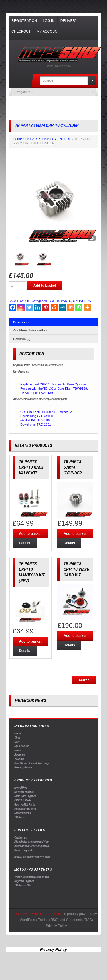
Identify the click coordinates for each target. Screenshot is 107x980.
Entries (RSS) (48, 920)
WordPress (28, 920)
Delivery (69, 21)
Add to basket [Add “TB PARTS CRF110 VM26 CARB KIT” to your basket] (75, 636)
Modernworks (23, 813)
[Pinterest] (46, 307)
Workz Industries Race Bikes (32, 877)
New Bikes (21, 788)
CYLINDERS (62, 139)
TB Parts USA (23, 885)
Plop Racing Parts (25, 809)
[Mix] (71, 307)
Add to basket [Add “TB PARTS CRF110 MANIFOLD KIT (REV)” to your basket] (30, 641)
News (18, 750)
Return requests (24, 850)
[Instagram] (21, 307)
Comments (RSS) (80, 920)
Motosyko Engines (25, 796)
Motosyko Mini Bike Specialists (39, 914)
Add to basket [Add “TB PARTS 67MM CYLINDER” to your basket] (75, 534)
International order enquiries (32, 846)
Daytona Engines (24, 792)
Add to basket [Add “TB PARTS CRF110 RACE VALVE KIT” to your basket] (30, 534)
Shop (17, 738)
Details (24, 543)
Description (22, 322)
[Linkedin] (38, 307)
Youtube (19, 759)
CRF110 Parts (23, 800)
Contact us (21, 838)
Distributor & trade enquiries (31, 842)
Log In (49, 21)
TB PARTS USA (37, 139)
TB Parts (20, 817)
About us (20, 755)
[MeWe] (62, 307)
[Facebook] (13, 307)
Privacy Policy (23, 767)
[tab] (53, 322)
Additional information (30, 330)
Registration (24, 21)
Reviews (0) (22, 339)
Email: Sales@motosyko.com (32, 857)
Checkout (21, 31)
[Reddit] (54, 307)
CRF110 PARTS (60, 301)
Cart (17, 742)
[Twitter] (29, 307)
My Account (48, 31)
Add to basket (45, 286)
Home (17, 139)
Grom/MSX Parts (25, 805)
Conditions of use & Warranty (32, 763)
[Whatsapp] (79, 307)
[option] (53, 199)
